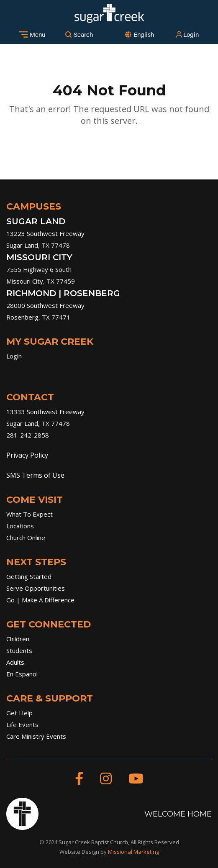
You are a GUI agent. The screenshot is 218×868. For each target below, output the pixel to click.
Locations (20, 526)
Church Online (26, 538)
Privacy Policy (27, 455)
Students (19, 650)
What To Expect (29, 514)
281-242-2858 (28, 435)
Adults (15, 662)
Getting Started (29, 576)
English (144, 34)
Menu (32, 34)
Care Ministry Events (36, 736)
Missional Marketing (133, 852)
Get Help (19, 713)
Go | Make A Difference (40, 600)
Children (18, 639)
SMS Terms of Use (35, 475)
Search (79, 34)
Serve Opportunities (36, 588)
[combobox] (144, 35)
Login (187, 34)
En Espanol (22, 674)
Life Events (22, 725)
